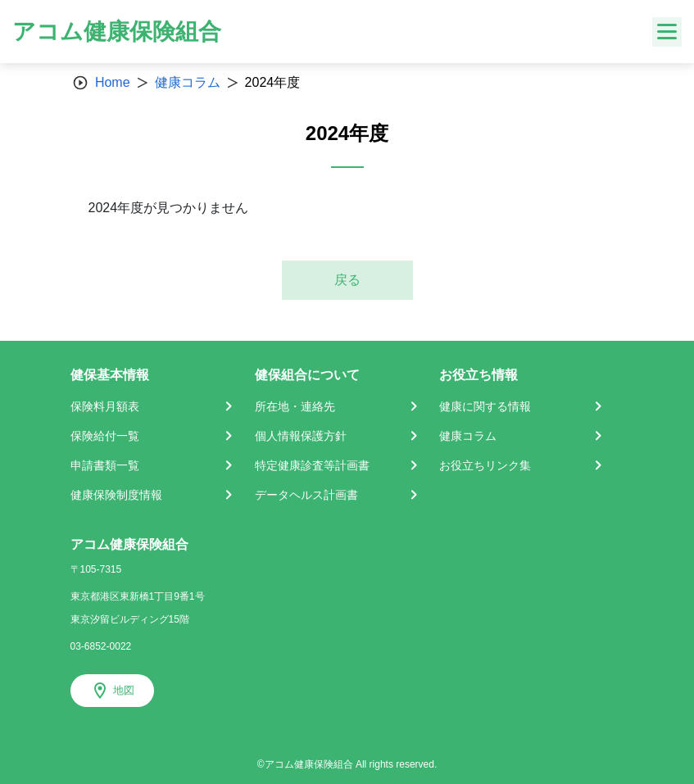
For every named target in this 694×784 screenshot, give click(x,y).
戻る (347, 280)
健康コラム (188, 82)
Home (113, 82)
